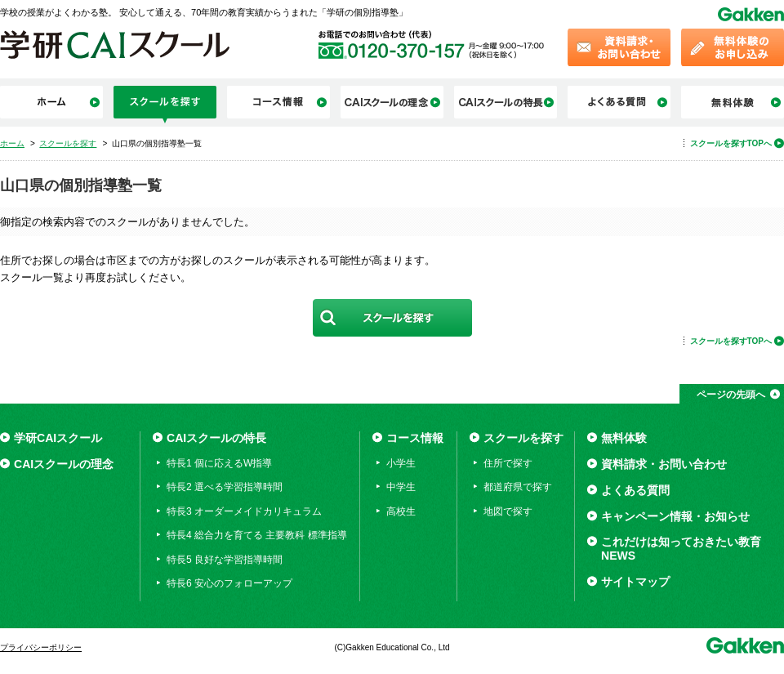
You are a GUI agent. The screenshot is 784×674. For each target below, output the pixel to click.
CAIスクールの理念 (64, 464)
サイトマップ (635, 582)
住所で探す (508, 463)
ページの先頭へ (731, 395)
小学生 (401, 463)
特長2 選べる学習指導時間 (225, 487)
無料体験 (624, 438)
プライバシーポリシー (41, 647)
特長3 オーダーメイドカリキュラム (244, 511)
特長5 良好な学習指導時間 (225, 560)
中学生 (401, 487)
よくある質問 (635, 490)
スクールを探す (523, 438)
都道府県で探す (518, 487)
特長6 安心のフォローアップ (229, 583)
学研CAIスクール (58, 438)
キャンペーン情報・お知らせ (675, 516)
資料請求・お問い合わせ (664, 464)
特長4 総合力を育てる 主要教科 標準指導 (257, 535)
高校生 (401, 511)
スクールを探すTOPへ (731, 143)
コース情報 (415, 438)
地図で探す (508, 511)
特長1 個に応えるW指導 (219, 463)
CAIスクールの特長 (216, 438)
